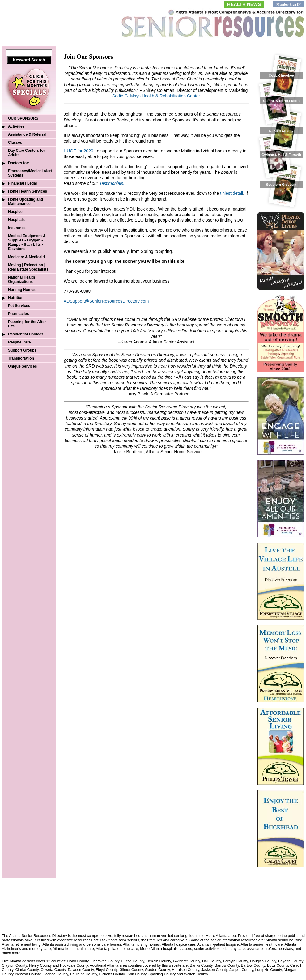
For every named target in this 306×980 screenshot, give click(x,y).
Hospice (15, 212)
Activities (16, 126)
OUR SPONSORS (23, 118)
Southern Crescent (281, 185)
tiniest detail (232, 193)
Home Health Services (28, 191)
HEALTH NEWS (244, 4)
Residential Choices (26, 334)
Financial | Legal (22, 183)
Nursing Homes (22, 290)
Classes (15, 143)
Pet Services (19, 306)
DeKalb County (281, 131)
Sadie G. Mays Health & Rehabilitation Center (156, 96)
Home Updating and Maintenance (25, 202)
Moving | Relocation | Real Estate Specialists (28, 267)
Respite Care (19, 342)
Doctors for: (19, 163)
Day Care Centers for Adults (26, 153)
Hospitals (16, 220)
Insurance (17, 228)
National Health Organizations (21, 279)
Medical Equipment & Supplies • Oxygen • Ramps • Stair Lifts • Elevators (27, 242)
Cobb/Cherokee (281, 75)
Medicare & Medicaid (26, 257)
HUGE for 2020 (79, 151)
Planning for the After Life (27, 324)
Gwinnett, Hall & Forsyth (281, 155)
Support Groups (22, 350)
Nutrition (16, 298)
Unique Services (22, 366)
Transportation (21, 358)
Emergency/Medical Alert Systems (30, 173)
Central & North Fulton (281, 101)
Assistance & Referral (27, 134)
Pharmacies (18, 314)
